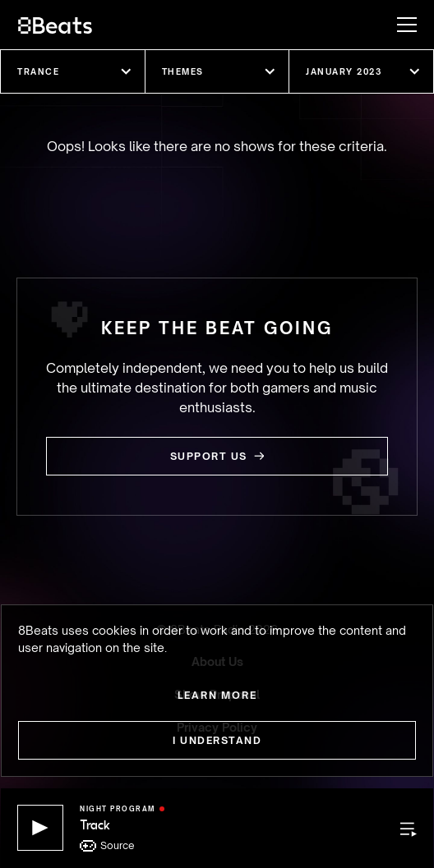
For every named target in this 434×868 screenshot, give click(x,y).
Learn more (217, 695)
